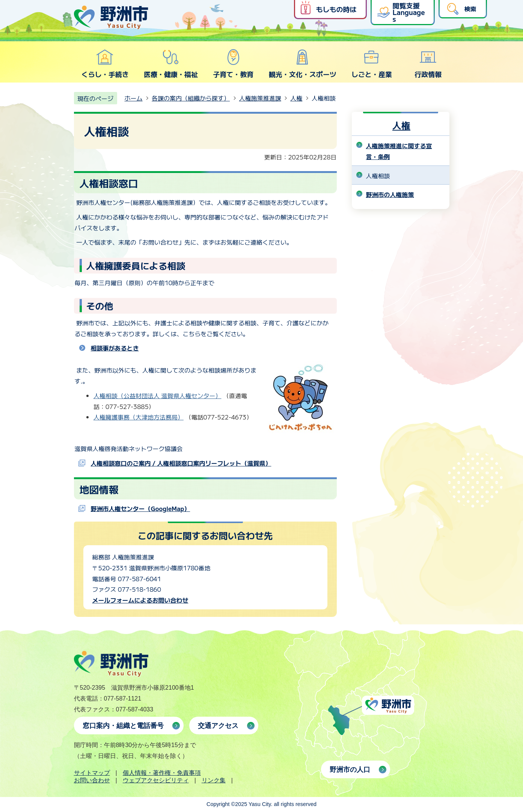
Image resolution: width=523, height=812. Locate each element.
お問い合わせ (92, 780)
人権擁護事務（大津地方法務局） (139, 417)
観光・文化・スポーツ (303, 64)
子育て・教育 (233, 64)
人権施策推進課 (260, 98)
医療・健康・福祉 (171, 64)
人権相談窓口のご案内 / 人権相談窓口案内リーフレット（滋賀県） (181, 463)
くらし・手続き (105, 64)
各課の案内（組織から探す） (191, 98)
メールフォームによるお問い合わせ (140, 600)
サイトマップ (92, 773)
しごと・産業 (372, 64)
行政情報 (428, 64)
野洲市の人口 (350, 770)
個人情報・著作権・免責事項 (162, 773)
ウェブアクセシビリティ (156, 780)
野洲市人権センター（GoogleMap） (141, 508)
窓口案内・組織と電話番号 (123, 726)
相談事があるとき (115, 348)
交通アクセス (218, 726)
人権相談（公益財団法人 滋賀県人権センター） (158, 395)
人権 (296, 98)
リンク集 (214, 780)
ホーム (134, 98)
